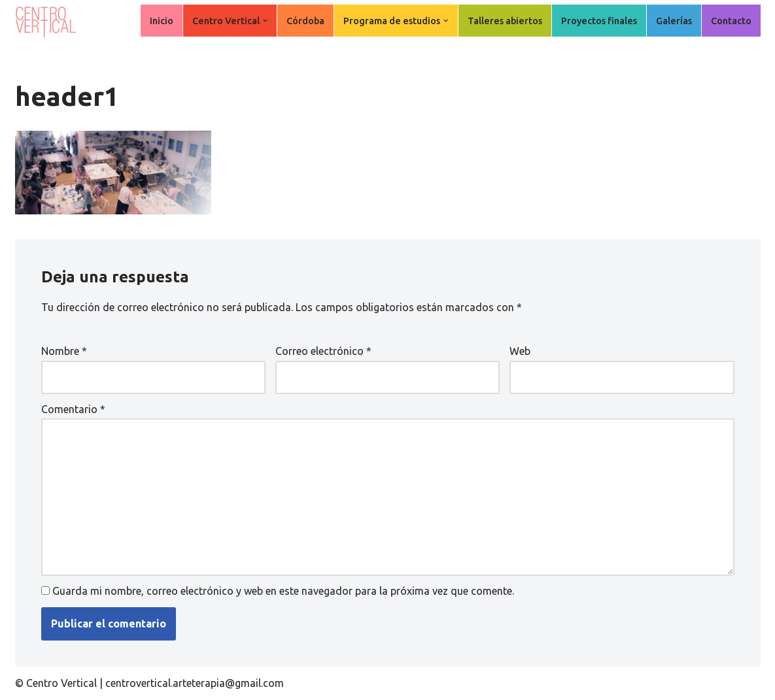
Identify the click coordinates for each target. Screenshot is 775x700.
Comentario (73, 409)
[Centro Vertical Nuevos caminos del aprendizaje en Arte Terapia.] (48, 22)
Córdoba (305, 21)
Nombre (64, 351)
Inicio (162, 21)
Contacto (731, 21)
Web (520, 351)
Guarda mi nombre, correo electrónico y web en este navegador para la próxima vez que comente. (283, 591)
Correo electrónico (323, 351)
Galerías (674, 21)
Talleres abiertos (505, 21)
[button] (265, 21)
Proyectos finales (599, 21)
